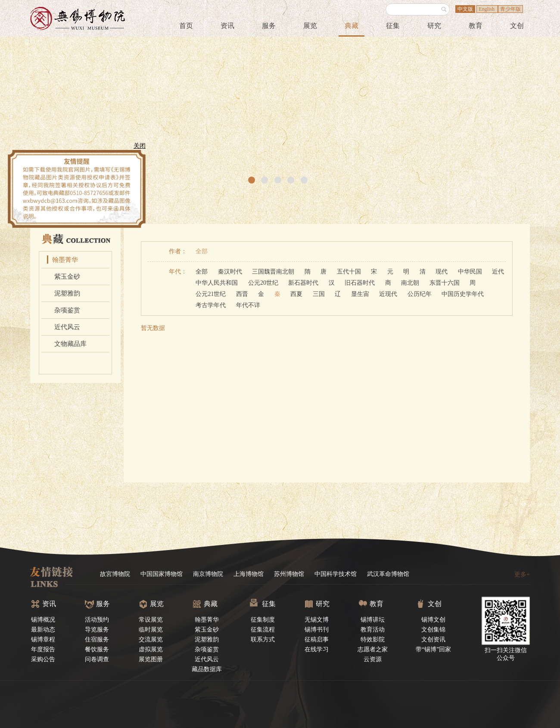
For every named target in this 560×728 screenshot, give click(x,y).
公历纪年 (420, 294)
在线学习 (317, 649)
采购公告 (43, 659)
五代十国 (349, 272)
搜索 (444, 9)
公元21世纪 (211, 294)
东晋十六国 (445, 283)
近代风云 (67, 327)
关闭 (137, 148)
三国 (319, 294)
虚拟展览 (151, 649)
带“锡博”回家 (433, 649)
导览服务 (97, 630)
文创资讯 (433, 639)
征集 (393, 26)
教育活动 (373, 630)
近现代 (388, 294)
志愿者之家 (373, 649)
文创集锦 (433, 630)
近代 (498, 272)
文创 (517, 26)
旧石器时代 (360, 283)
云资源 (373, 659)
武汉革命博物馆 (388, 574)
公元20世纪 (263, 283)
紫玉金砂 (67, 277)
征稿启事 (317, 639)
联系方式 (263, 639)
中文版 (465, 9)
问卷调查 (97, 659)
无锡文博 (317, 620)
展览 (310, 26)
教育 (476, 26)
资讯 (227, 26)
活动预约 (97, 620)
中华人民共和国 (217, 283)
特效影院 (373, 639)
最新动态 (43, 630)
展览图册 (151, 659)
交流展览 (151, 639)
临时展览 (151, 630)
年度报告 (43, 649)
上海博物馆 (249, 574)
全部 (202, 251)
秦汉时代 (230, 272)
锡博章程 (43, 639)
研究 (434, 26)
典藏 (352, 26)
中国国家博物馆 (162, 574)
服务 (269, 26)
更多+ (522, 574)
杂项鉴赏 (67, 310)
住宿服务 (97, 639)
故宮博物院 (115, 574)
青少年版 (510, 9)
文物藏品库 (70, 344)
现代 (442, 272)
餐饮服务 (97, 649)
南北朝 (410, 283)
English (487, 9)
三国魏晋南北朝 (273, 272)
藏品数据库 (207, 669)
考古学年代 (211, 305)
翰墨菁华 (65, 260)
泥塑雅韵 (67, 293)
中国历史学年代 (463, 294)
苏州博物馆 (289, 574)
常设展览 (151, 620)
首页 (186, 26)
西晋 (242, 294)
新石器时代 (303, 283)
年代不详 (248, 305)
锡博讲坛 (373, 620)
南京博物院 (208, 574)
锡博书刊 (317, 630)
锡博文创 (433, 620)
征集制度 (263, 620)
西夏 (296, 294)
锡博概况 (43, 620)
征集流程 (263, 630)
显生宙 (360, 294)
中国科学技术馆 (336, 574)
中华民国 (470, 272)
